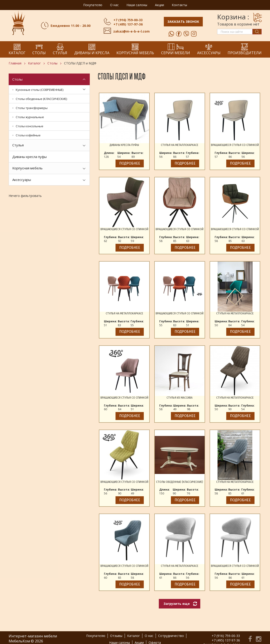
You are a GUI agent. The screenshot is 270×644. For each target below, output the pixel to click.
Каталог (34, 63)
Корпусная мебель (27, 168)
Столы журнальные (30, 117)
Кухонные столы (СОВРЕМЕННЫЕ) (40, 90)
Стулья (18, 145)
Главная (15, 63)
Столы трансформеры (32, 108)
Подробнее (130, 163)
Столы (52, 63)
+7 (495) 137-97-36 (128, 24)
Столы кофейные (28, 135)
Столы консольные (30, 126)
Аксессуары (22, 180)
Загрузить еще (177, 604)
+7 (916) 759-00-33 (128, 20)
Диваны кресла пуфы (30, 157)
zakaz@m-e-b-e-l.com (131, 31)
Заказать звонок (183, 22)
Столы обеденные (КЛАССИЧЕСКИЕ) (41, 99)
